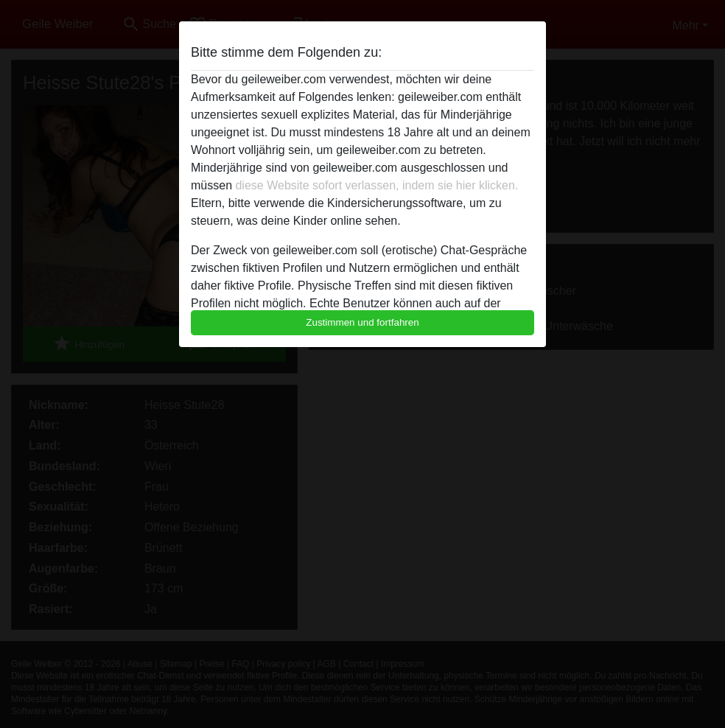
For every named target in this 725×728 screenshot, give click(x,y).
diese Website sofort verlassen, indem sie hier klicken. (376, 185)
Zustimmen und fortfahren (362, 322)
